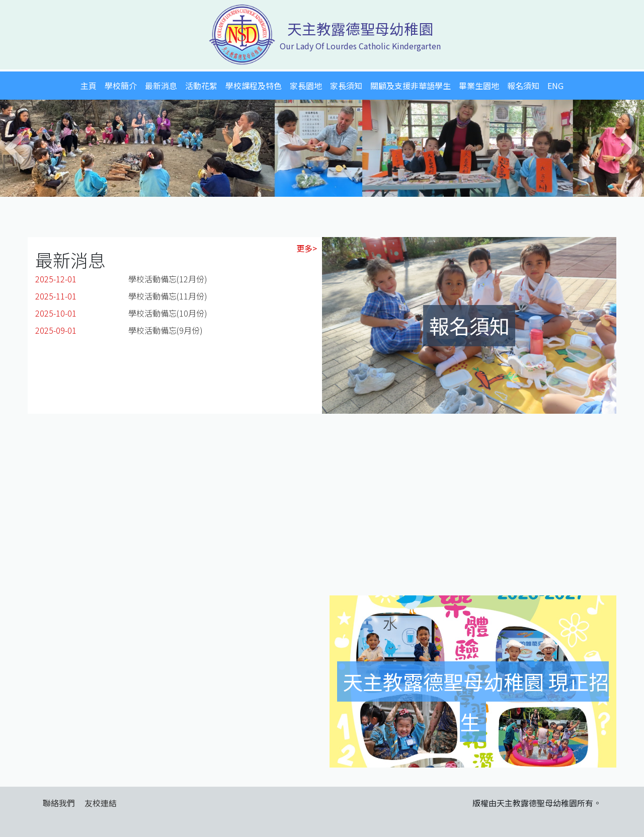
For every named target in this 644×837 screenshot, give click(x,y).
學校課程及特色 (254, 86)
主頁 (89, 86)
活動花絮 (201, 86)
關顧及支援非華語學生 (411, 86)
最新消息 (161, 86)
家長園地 (306, 86)
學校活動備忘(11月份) (168, 296)
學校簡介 (121, 86)
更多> (307, 248)
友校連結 (101, 803)
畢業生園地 (479, 86)
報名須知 (523, 86)
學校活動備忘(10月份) (168, 313)
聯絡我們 (59, 803)
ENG (555, 86)
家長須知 (346, 86)
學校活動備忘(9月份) (166, 330)
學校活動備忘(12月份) (168, 279)
